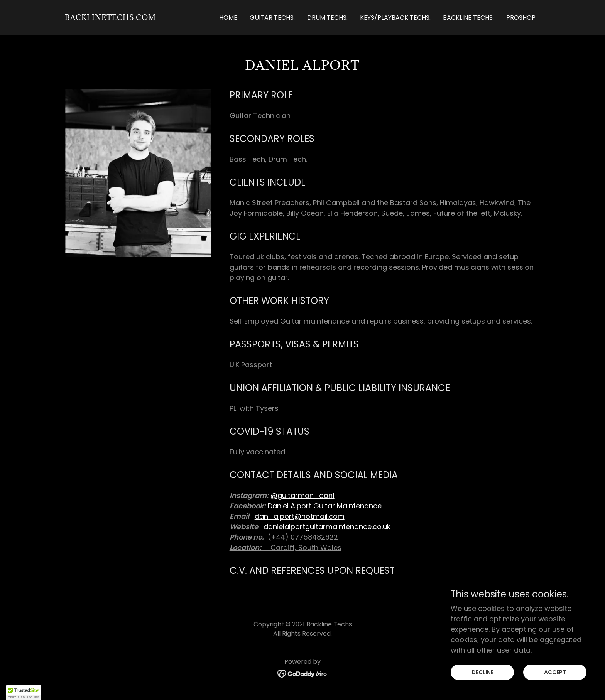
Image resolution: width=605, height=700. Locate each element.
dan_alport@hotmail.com (300, 516)
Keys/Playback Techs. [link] (395, 18)
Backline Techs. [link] (468, 18)
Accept (555, 672)
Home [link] (228, 18)
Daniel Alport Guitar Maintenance (325, 506)
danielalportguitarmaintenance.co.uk (327, 527)
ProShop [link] (521, 18)
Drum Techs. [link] (327, 18)
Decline (482, 672)
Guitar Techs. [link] (272, 18)
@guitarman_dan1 (302, 495)
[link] (110, 18)
